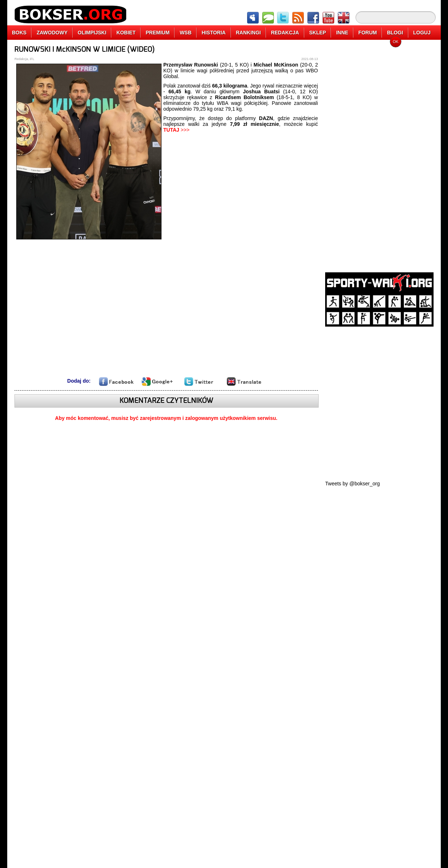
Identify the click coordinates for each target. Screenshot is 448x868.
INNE (342, 33)
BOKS (19, 33)
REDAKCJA (285, 33)
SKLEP (318, 33)
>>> (176, 130)
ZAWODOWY (52, 33)
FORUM (368, 33)
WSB (186, 33)
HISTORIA (214, 33)
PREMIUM (158, 33)
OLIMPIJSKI (92, 33)
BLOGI (395, 33)
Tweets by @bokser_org (352, 484)
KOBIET (126, 33)
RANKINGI (248, 33)
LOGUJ (422, 33)
